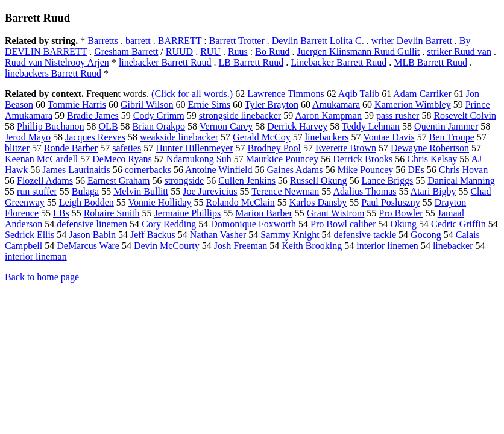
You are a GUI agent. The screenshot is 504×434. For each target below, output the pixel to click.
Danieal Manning (461, 181)
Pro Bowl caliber (343, 224)
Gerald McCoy (262, 137)
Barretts (103, 41)
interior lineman (36, 256)
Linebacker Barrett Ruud (339, 62)
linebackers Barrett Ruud (53, 73)
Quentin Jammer (446, 126)
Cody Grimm (159, 115)
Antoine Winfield (219, 170)
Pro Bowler (401, 213)
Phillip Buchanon (51, 126)
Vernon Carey (226, 126)
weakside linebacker (179, 137)
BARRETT (180, 41)
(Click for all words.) (192, 94)
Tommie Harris (77, 105)
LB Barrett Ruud (251, 62)
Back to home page (42, 277)
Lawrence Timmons (286, 94)
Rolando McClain (241, 202)
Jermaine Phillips (188, 213)
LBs (61, 213)
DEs (416, 170)
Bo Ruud (272, 52)
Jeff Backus (153, 235)
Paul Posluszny (390, 202)
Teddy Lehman (371, 126)
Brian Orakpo (159, 126)
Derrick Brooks (363, 159)
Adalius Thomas (364, 191)
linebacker (453, 246)
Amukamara (336, 105)
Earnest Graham (119, 181)
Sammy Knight (290, 235)
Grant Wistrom (336, 213)
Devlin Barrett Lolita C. (318, 41)
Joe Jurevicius (210, 191)
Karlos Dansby (318, 202)
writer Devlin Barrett (412, 41)
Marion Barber (264, 213)
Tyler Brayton (272, 105)
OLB (109, 126)
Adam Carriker (422, 94)
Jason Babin (92, 235)
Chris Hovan (463, 170)
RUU (210, 52)
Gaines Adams (295, 170)
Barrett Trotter (237, 41)
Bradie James (93, 115)
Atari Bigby (433, 191)
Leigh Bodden (87, 202)
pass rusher (398, 115)
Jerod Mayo (28, 137)
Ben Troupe (452, 137)
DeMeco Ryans (122, 159)
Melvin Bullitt (141, 191)
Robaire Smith (112, 213)
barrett (138, 41)
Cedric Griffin (458, 224)
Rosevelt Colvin (465, 115)
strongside (184, 181)
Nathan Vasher (218, 235)
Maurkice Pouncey (282, 159)
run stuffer (37, 191)
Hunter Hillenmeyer (194, 148)
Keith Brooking (312, 246)
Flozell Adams (45, 181)
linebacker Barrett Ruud (165, 62)
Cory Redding (169, 224)
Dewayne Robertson (430, 148)
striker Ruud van (459, 52)
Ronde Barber (71, 148)
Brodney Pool (274, 148)
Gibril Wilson (147, 105)
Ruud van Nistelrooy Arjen (57, 62)
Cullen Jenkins (247, 181)
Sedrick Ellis (30, 235)
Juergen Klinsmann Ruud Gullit (359, 52)
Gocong (426, 235)
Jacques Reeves (95, 137)
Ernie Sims (209, 105)
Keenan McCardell (41, 159)
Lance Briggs (388, 181)
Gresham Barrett (126, 52)
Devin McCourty (167, 246)
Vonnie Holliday (160, 202)
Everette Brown (346, 148)
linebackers (327, 137)
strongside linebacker (240, 115)
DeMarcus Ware (88, 246)
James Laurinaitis (76, 170)
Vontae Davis (389, 137)
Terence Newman (285, 191)
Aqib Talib (359, 94)
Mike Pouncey (365, 170)
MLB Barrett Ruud (430, 62)
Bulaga (85, 191)
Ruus (238, 52)
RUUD (179, 52)
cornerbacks (148, 170)
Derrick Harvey (297, 126)
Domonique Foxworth (253, 224)
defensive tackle (365, 235)
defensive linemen (92, 224)
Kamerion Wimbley (413, 105)
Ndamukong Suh (199, 159)
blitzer (17, 148)
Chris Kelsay (432, 159)
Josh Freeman (241, 246)
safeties (127, 148)
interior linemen (387, 246)
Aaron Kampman (328, 115)
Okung (403, 224)
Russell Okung (319, 181)
